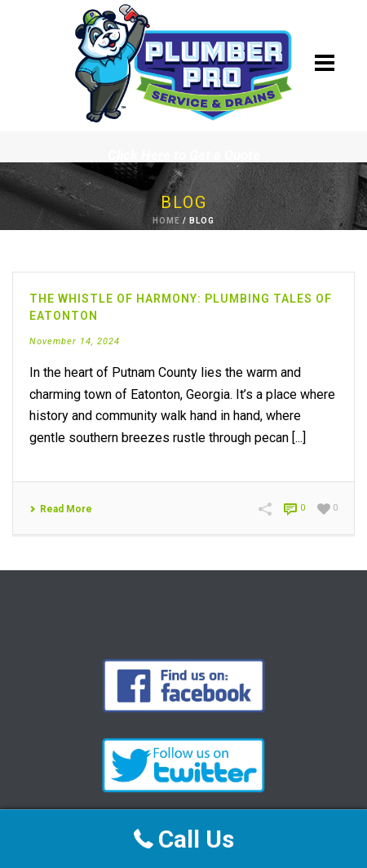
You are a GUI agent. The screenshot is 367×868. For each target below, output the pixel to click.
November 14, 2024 (75, 341)
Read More (61, 509)
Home (166, 221)
